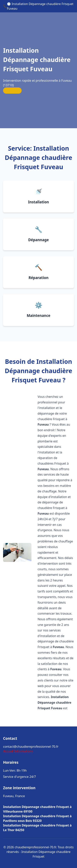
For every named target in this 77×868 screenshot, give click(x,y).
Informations (24, 751)
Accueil (8, 751)
